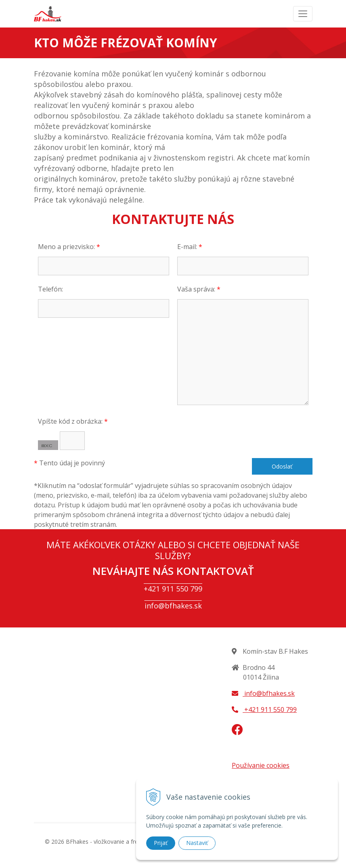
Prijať (161, 843)
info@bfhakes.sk (173, 606)
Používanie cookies (261, 765)
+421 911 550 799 (173, 589)
